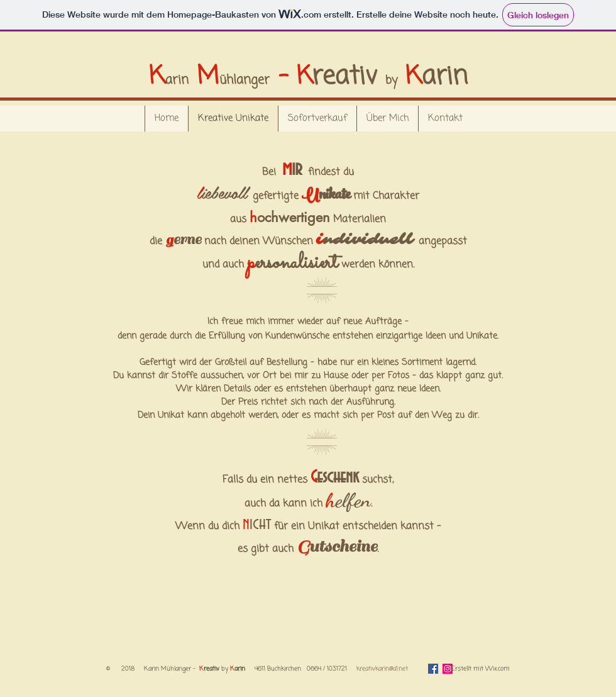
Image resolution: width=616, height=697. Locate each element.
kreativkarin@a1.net (382, 669)
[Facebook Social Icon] (433, 669)
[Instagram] (448, 669)
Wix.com (498, 669)
